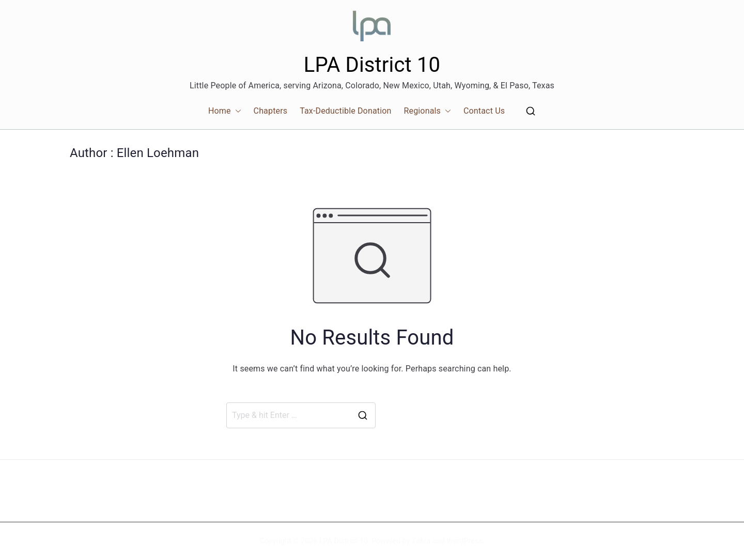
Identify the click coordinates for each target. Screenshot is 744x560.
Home (225, 111)
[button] (236, 111)
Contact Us (484, 111)
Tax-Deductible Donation (345, 111)
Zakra (421, 541)
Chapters (271, 111)
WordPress (464, 541)
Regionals (428, 111)
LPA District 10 (372, 65)
